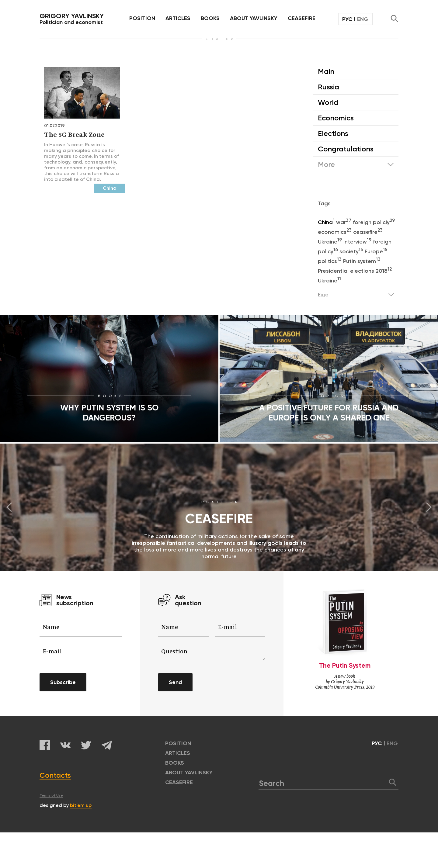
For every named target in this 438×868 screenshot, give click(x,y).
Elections (333, 133)
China (327, 222)
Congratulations (346, 149)
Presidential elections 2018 (355, 271)
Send (175, 682)
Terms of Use (51, 795)
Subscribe (63, 682)
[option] (219, 507)
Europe (376, 251)
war (344, 222)
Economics (336, 118)
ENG (363, 19)
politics (330, 261)
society (352, 251)
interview (358, 242)
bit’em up (81, 805)
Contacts (55, 775)
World (328, 102)
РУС (347, 19)
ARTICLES (178, 18)
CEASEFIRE (302, 18)
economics (335, 232)
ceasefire (368, 232)
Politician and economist (72, 19)
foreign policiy (374, 222)
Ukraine (331, 242)
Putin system (362, 261)
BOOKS (210, 18)
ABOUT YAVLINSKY (254, 18)
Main (326, 71)
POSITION (142, 18)
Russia (328, 87)
